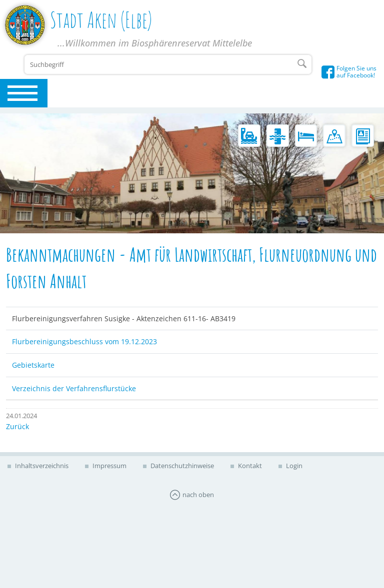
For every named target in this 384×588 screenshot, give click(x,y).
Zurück (17, 426)
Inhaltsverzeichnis (41, 466)
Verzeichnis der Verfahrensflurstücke (74, 388)
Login (293, 466)
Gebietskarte (33, 365)
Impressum (109, 466)
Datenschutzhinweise (181, 466)
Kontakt (249, 466)
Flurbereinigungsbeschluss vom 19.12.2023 (84, 341)
